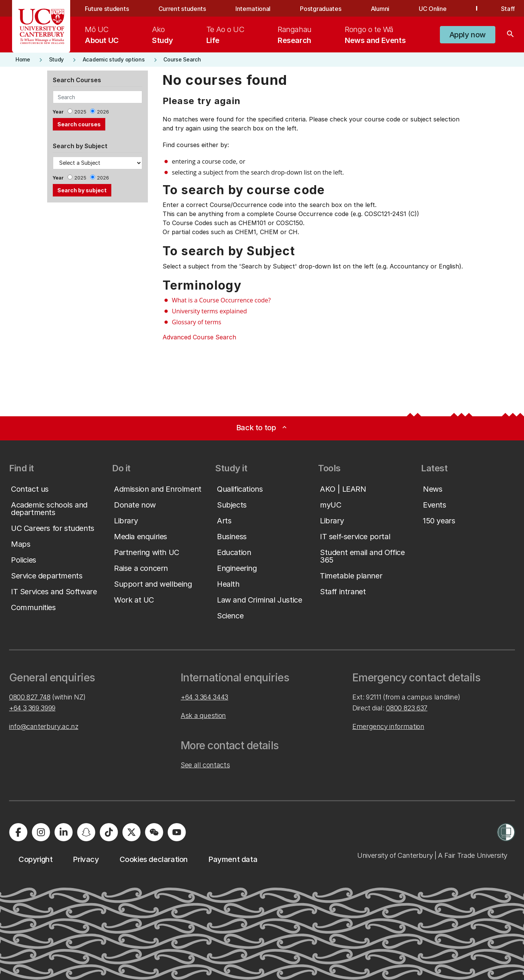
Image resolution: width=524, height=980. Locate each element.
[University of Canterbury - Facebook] (18, 832)
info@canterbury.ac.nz (44, 726)
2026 (103, 112)
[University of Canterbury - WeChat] (154, 832)
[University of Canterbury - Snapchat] (86, 832)
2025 (80, 112)
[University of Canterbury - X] (131, 832)
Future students (107, 9)
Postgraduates (320, 9)
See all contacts (205, 765)
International (253, 9)
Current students (182, 9)
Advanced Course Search (199, 337)
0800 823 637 (407, 708)
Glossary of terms (197, 322)
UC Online (433, 9)
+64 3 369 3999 (32, 708)
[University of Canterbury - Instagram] (41, 832)
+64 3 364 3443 (204, 697)
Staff (508, 9)
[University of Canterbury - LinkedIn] (63, 832)
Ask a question (203, 715)
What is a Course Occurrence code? (221, 300)
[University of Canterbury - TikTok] (109, 832)
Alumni (380, 9)
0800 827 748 (30, 697)
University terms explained (210, 311)
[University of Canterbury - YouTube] (177, 832)
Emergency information (388, 726)
